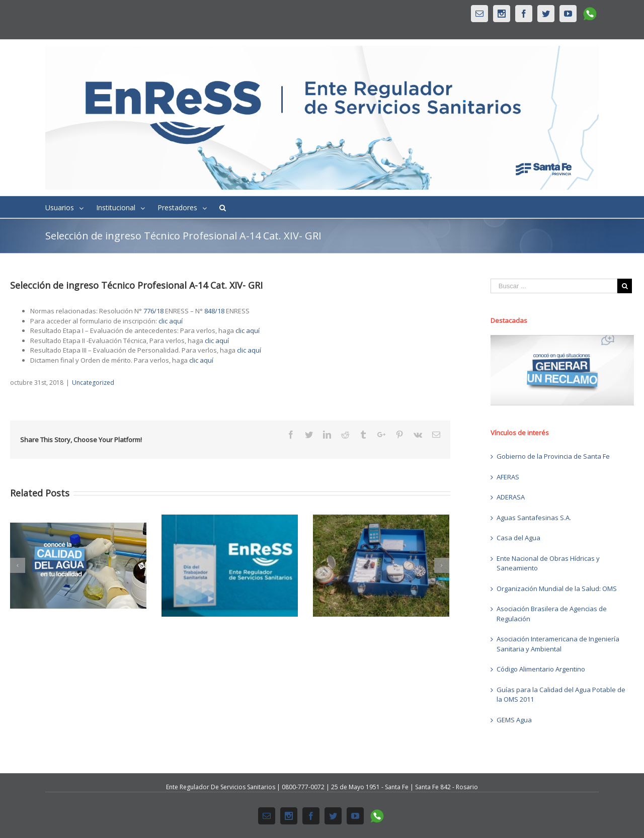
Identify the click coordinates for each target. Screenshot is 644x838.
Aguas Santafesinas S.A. (534, 518)
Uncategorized (93, 383)
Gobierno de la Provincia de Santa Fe (553, 456)
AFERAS (508, 477)
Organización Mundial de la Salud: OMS (557, 589)
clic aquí (171, 321)
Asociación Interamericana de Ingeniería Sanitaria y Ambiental (558, 644)
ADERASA (511, 497)
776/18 (153, 311)
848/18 (214, 311)
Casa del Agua (518, 538)
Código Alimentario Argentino (541, 669)
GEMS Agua (514, 720)
